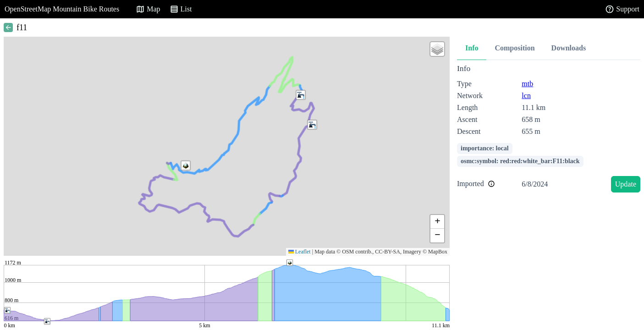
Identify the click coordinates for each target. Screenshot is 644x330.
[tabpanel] (549, 130)
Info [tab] (472, 48)
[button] (301, 95)
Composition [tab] (515, 48)
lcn (526, 96)
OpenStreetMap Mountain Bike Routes (62, 9)
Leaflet (300, 252)
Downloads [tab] (569, 48)
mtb (527, 84)
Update (626, 184)
